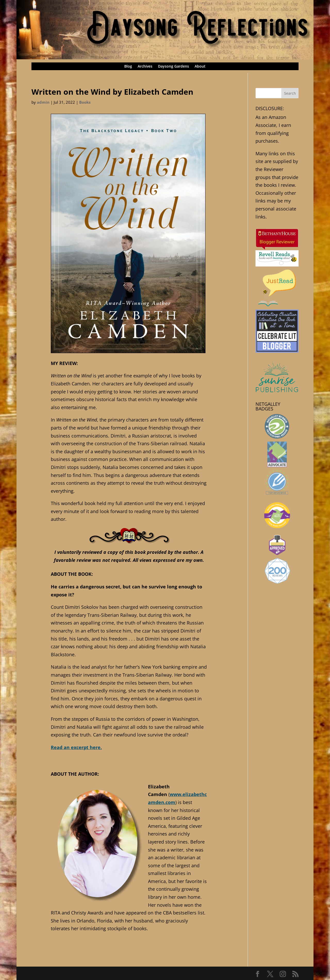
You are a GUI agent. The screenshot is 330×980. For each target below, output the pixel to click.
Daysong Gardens (174, 67)
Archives (145, 67)
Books (85, 102)
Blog (128, 67)
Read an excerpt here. (76, 747)
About (200, 67)
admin (43, 102)
